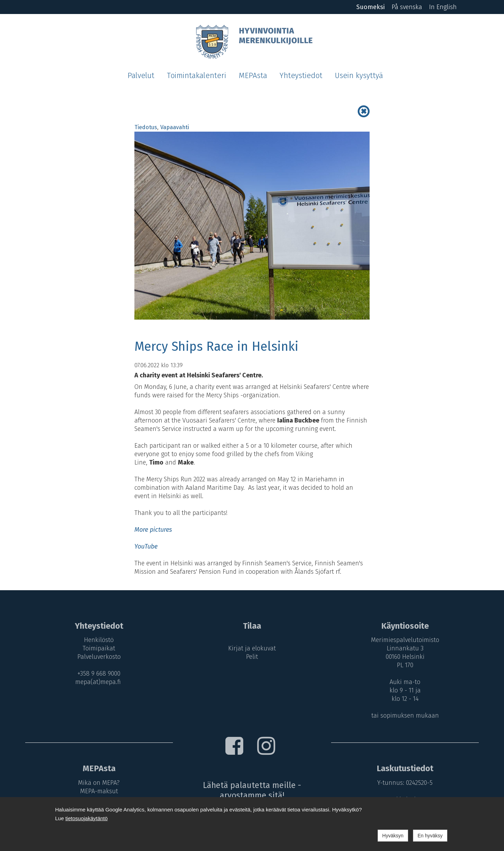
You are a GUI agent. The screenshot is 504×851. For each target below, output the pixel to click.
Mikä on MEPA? (99, 783)
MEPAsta (253, 76)
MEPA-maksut (99, 791)
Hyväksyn (393, 836)
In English (443, 7)
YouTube (146, 546)
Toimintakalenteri (197, 76)
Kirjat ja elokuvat (252, 648)
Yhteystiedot (301, 76)
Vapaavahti (175, 127)
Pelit (252, 657)
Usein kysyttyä (359, 76)
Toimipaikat (99, 648)
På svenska (407, 7)
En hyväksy (430, 836)
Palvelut (141, 76)
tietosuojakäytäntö (87, 818)
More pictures (153, 530)
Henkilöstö (99, 640)
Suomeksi (370, 7)
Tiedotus (146, 127)
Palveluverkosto (99, 657)
